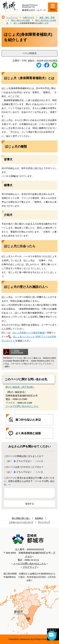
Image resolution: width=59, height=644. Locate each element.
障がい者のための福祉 (20, 20)
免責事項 (39, 518)
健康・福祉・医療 (47, 17)
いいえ (40, 461)
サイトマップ (44, 522)
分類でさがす (29, 17)
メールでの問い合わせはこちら (22, 406)
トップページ (12, 17)
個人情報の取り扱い (21, 518)
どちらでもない (24, 461)
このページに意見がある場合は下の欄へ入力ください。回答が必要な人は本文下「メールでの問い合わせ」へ (29, 481)
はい (9, 461)
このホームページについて (21, 522)
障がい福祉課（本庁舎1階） (20, 387)
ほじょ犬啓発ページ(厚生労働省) (29, 333)
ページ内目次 (30, 53)
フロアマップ (30, 567)
